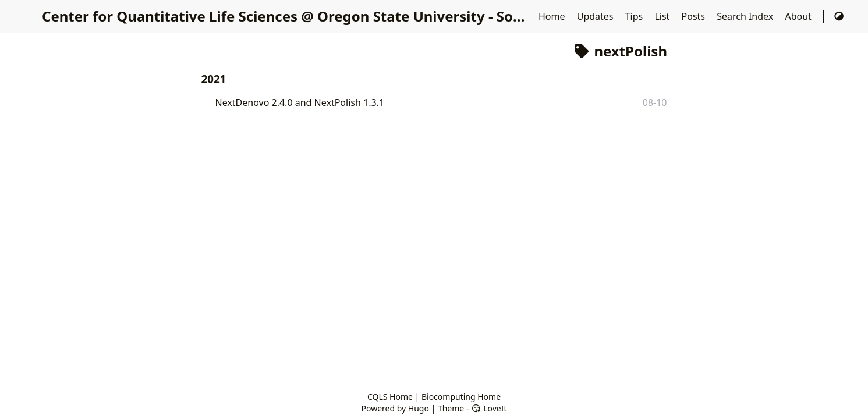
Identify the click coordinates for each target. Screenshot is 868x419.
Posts (695, 16)
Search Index (746, 16)
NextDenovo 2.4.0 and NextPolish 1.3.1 (300, 102)
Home (553, 16)
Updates (596, 16)
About (799, 16)
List (663, 16)
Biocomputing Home (461, 397)
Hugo (419, 408)
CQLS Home (390, 397)
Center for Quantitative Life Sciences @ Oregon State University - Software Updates (331, 16)
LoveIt (489, 408)
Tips (635, 16)
